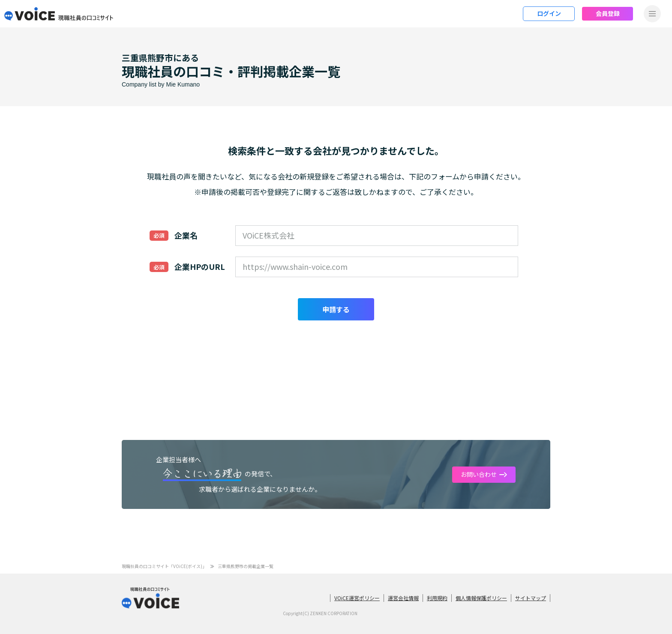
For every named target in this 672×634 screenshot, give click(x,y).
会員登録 (608, 13)
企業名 (186, 235)
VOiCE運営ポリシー (357, 598)
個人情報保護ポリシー (481, 598)
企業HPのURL (200, 266)
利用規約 (437, 598)
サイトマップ (531, 598)
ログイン (549, 13)
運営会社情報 (403, 598)
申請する (336, 309)
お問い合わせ (479, 474)
